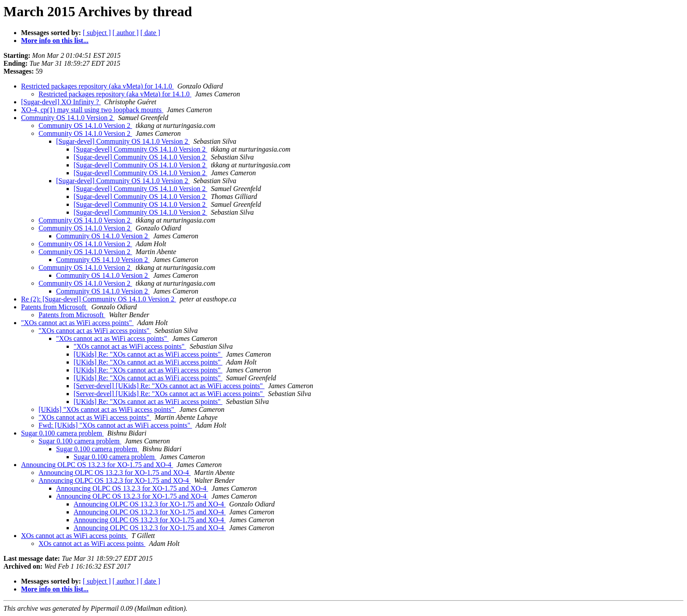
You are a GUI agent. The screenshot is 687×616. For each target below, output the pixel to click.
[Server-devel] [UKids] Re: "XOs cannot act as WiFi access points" (169, 386)
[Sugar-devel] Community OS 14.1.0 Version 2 (123, 141)
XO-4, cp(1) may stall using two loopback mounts (92, 110)
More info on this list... (55, 41)
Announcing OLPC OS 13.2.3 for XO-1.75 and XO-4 (97, 465)
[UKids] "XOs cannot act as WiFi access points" (107, 409)
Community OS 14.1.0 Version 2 (68, 118)
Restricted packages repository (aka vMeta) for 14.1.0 (97, 86)
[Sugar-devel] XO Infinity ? (61, 102)
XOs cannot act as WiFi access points (74, 536)
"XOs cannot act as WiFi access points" (77, 323)
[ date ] (150, 33)
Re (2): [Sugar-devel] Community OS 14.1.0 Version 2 (99, 299)
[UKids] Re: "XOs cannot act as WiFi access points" (148, 354)
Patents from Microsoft (54, 307)
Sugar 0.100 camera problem (62, 433)
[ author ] (126, 33)
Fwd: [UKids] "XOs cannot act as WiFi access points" (115, 425)
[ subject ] (97, 33)
